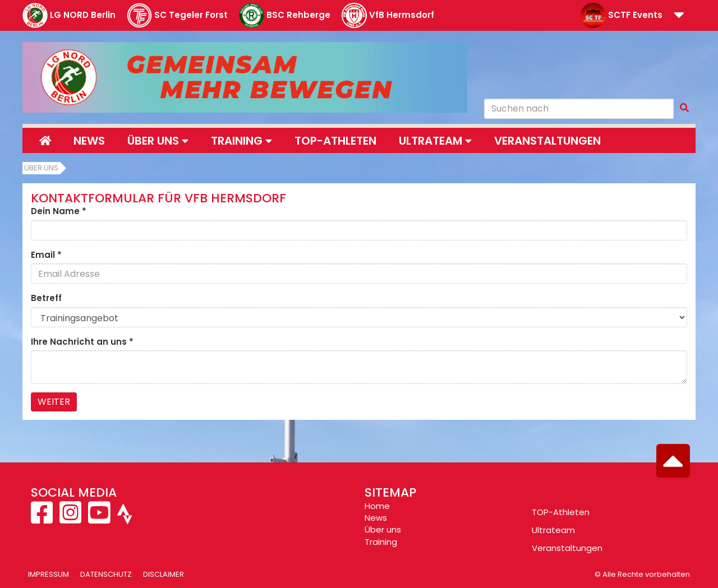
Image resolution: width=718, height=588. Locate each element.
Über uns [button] (158, 141)
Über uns (41, 168)
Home (377, 506)
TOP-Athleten (561, 512)
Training (381, 542)
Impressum (49, 574)
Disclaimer (164, 574)
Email (46, 255)
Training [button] (241, 141)
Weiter (54, 402)
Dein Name (59, 211)
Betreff (46, 298)
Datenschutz (106, 574)
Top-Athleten (335, 141)
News (89, 141)
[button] (679, 16)
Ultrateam (553, 530)
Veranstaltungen (547, 141)
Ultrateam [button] (435, 141)
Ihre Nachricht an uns (82, 342)
